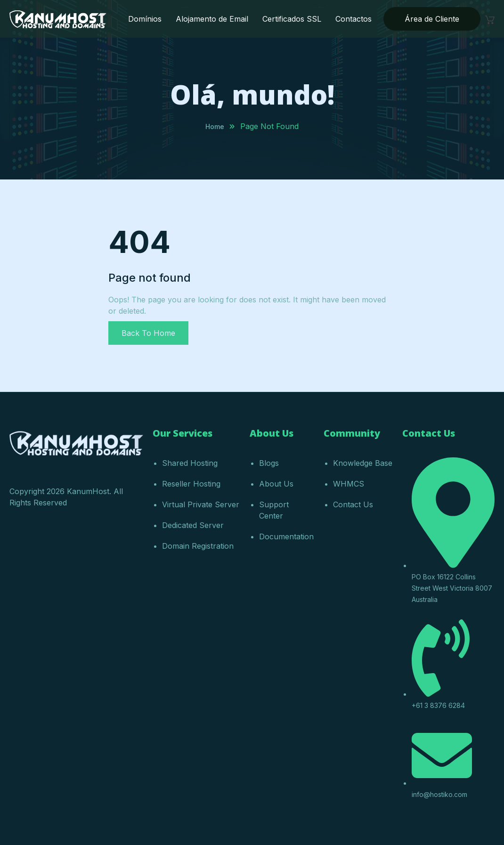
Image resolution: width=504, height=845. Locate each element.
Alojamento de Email (212, 19)
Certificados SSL (292, 19)
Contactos (354, 19)
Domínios (145, 19)
